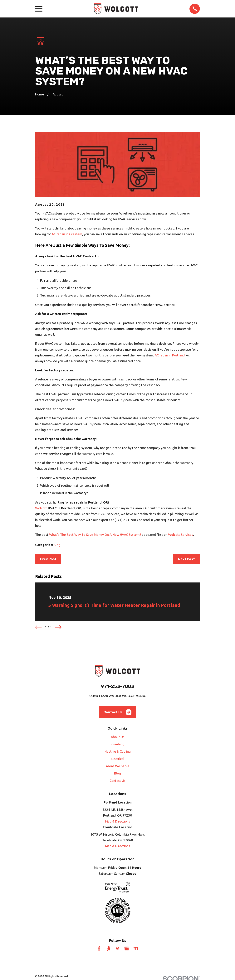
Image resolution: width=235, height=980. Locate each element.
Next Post (186, 559)
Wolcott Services (181, 535)
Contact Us (117, 712)
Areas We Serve (118, 766)
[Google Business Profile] (127, 949)
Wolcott (41, 508)
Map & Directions (118, 821)
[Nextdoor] (136, 949)
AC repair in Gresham (67, 234)
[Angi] (108, 949)
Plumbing (117, 744)
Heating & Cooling (118, 751)
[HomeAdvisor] (118, 949)
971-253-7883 (117, 686)
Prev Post (48, 559)
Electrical (117, 759)
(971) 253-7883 (126, 520)
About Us (118, 737)
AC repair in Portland (170, 355)
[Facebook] (99, 949)
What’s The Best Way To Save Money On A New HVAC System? (95, 535)
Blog (57, 545)
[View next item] (58, 627)
